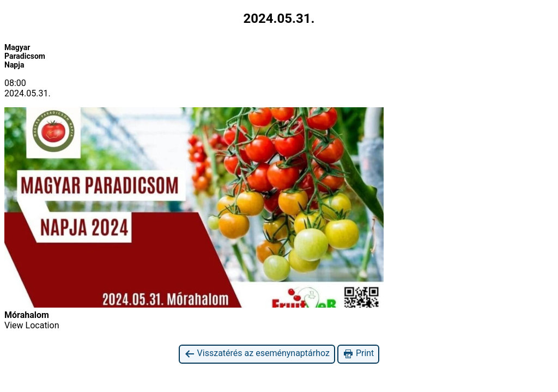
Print (358, 354)
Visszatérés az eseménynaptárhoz (257, 354)
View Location (32, 325)
